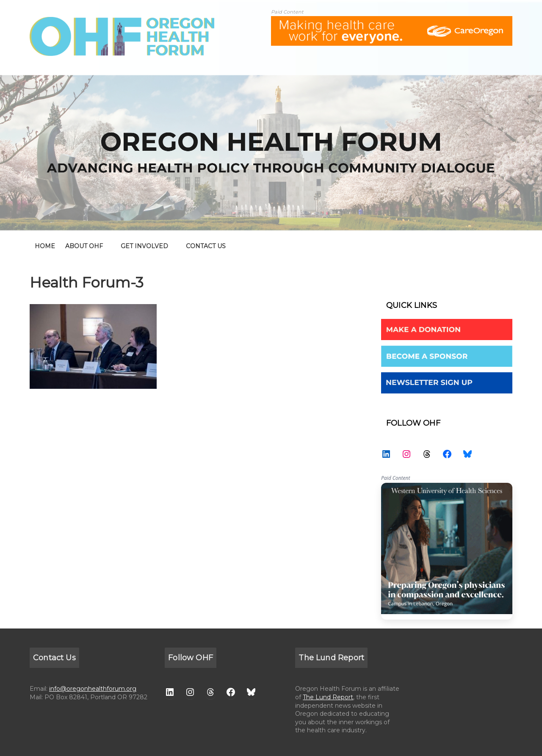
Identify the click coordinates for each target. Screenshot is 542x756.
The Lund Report (328, 697)
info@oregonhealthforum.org (93, 689)
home (45, 246)
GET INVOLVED (144, 246)
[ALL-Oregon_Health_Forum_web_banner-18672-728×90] (392, 21)
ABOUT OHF (84, 246)
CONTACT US (206, 246)
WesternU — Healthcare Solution (447, 551)
